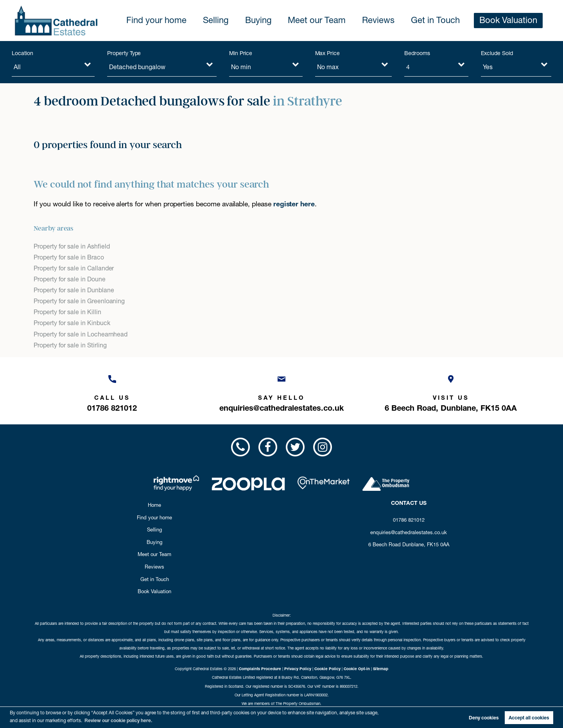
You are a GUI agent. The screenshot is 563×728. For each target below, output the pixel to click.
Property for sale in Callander (74, 268)
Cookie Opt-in (357, 669)
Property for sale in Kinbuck (72, 323)
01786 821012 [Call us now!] (409, 520)
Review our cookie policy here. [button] (118, 720)
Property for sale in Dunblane (74, 290)
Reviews (404, 21)
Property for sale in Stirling (70, 345)
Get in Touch (452, 21)
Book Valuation (514, 21)
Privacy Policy (298, 669)
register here (294, 204)
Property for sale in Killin (67, 312)
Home (154, 505)
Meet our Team (352, 21)
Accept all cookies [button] (529, 718)
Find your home (214, 21)
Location (22, 53)
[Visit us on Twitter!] (295, 447)
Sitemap (381, 669)
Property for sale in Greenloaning (79, 301)
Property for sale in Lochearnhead (81, 334)
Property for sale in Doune (70, 279)
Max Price (328, 53)
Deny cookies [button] (484, 718)
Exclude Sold (497, 53)
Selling (265, 21)
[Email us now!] (281, 392)
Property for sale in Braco (69, 257)
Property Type (124, 53)
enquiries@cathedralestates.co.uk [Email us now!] (409, 532)
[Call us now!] (112, 392)
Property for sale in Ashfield (72, 246)
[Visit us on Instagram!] (323, 447)
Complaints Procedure (260, 669)
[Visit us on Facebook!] (268, 447)
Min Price (241, 53)
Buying (302, 21)
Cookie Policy (327, 669)
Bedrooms (417, 53)
